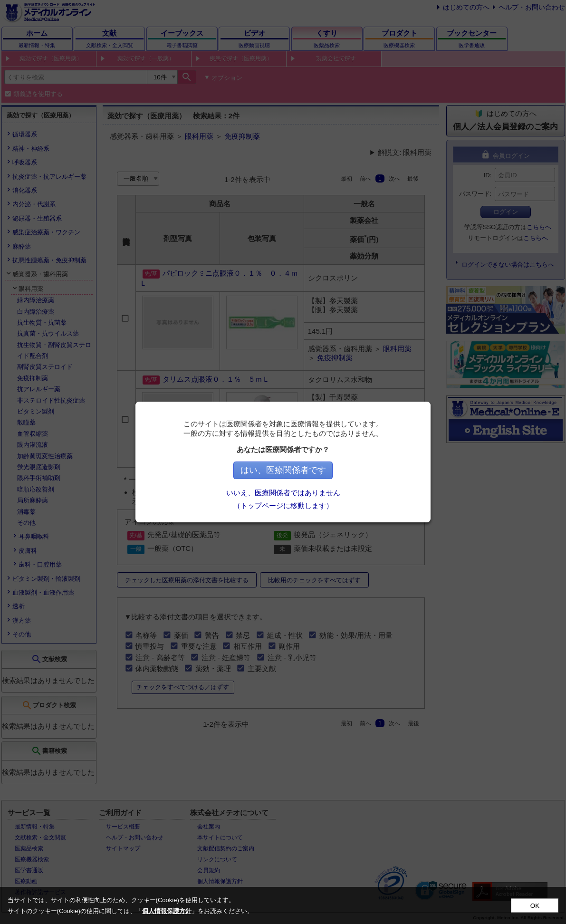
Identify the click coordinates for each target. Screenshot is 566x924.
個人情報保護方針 (167, 911)
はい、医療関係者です (283, 470)
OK (535, 906)
